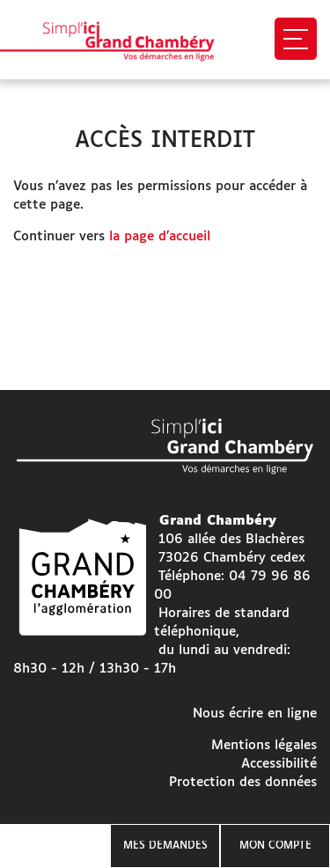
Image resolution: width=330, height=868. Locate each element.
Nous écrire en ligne (255, 714)
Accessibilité (279, 764)
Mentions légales (264, 745)
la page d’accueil (160, 236)
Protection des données (243, 782)
